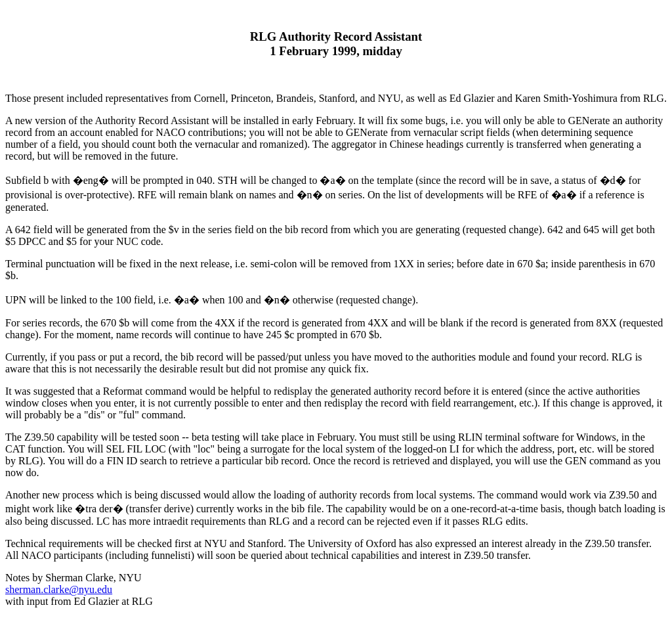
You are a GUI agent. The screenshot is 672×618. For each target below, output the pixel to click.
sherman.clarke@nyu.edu (59, 589)
